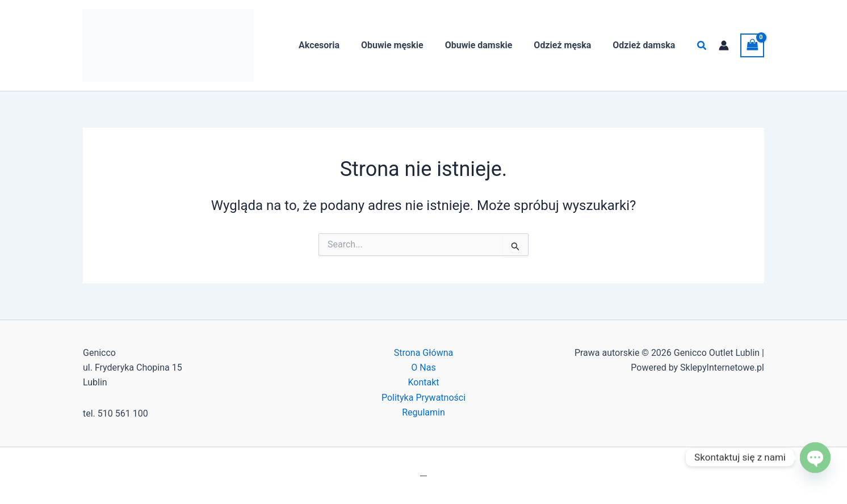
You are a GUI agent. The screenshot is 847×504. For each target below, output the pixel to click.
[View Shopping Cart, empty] (752, 45)
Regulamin (423, 412)
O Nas (423, 367)
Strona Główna (424, 353)
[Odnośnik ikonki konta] (724, 45)
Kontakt (423, 382)
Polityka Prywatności (423, 398)
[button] (702, 46)
